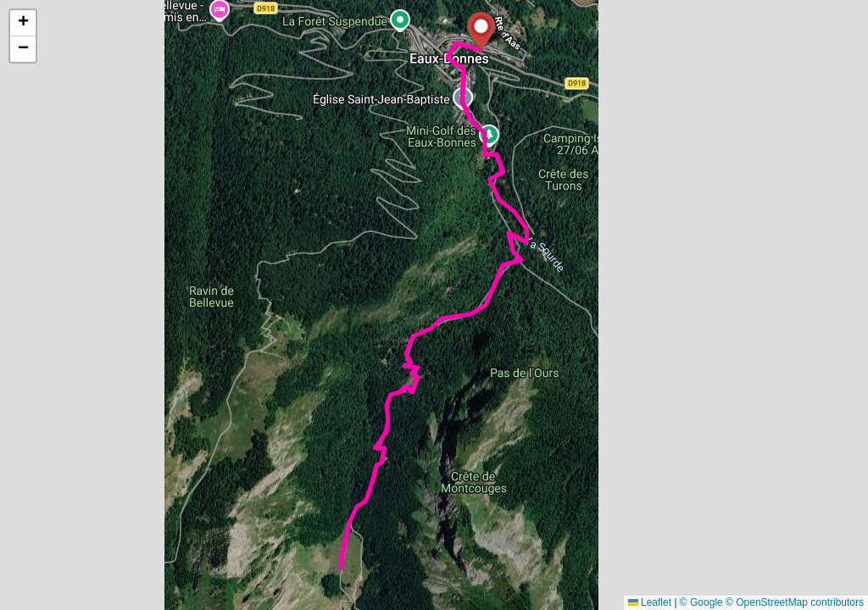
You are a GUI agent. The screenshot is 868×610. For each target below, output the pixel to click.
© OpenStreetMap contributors (795, 602)
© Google (701, 602)
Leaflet (650, 602)
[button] (481, 31)
